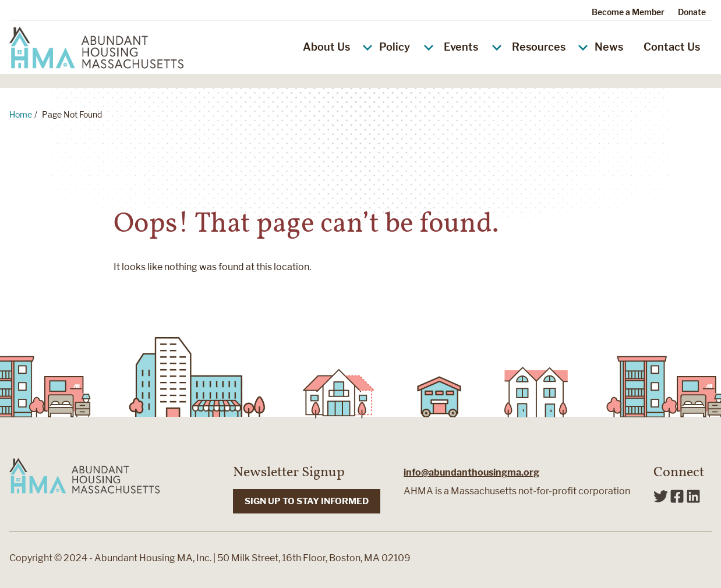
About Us (337, 47)
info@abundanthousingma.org (471, 472)
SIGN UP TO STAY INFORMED (307, 501)
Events (461, 47)
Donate (692, 12)
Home (21, 114)
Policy (395, 47)
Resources (549, 47)
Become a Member (628, 12)
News (609, 47)
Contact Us (672, 47)
